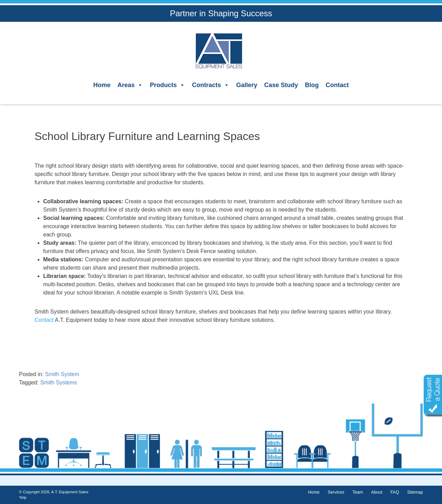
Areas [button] (130, 85)
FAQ (395, 492)
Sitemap (415, 492)
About (377, 492)
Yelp (23, 497)
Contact (337, 85)
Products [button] (167, 85)
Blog (312, 85)
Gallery (247, 85)
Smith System (62, 374)
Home (102, 85)
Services (336, 492)
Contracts (211, 85)
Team (358, 492)
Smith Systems (59, 382)
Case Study (281, 85)
